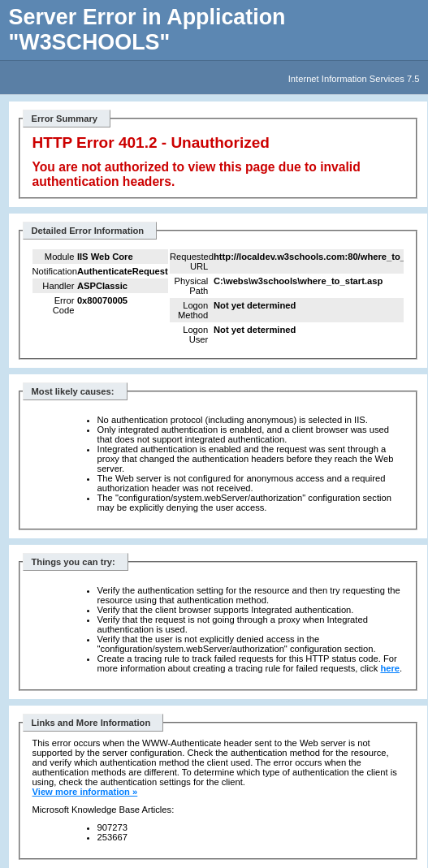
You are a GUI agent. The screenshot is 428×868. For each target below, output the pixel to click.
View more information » (85, 792)
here (390, 668)
